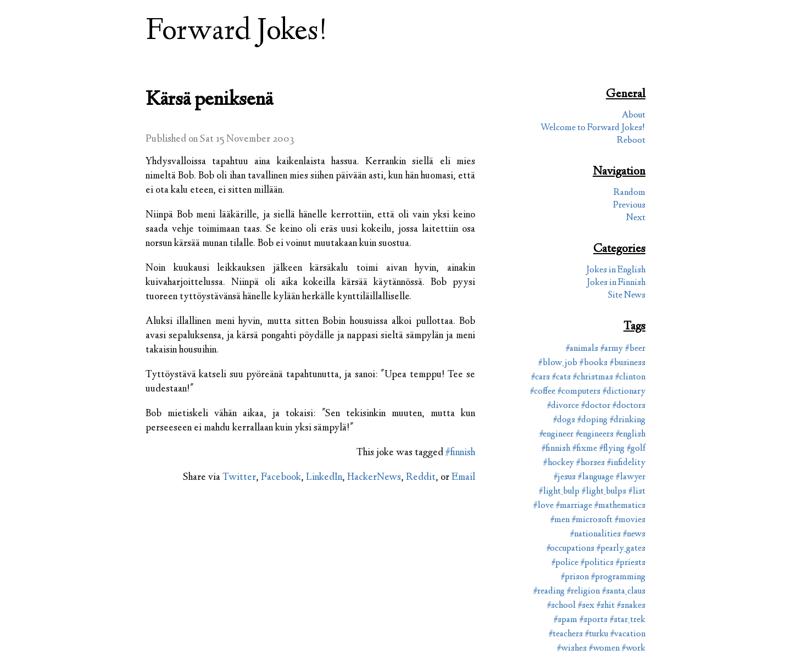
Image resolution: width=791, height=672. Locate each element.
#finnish (460, 453)
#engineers (595, 435)
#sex (586, 606)
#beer (635, 349)
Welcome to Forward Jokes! (593, 128)
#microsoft (592, 520)
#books (594, 363)
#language (596, 477)
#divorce (563, 406)
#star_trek (628, 620)
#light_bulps (604, 492)
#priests (631, 563)
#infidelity (626, 463)
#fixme (585, 449)
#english (631, 435)
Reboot (631, 141)
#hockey (559, 463)
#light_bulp (559, 492)
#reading (549, 592)
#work (634, 649)
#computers (579, 392)
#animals (582, 349)
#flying (612, 449)
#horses (591, 463)
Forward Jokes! (237, 32)
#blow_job (558, 363)
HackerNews (374, 478)
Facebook (281, 478)
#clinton (630, 377)
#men (560, 520)
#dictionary (624, 392)
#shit (606, 606)
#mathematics (620, 506)
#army (612, 349)
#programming (618, 577)
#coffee (543, 392)
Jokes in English (616, 270)
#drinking (628, 420)
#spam (566, 620)
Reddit (421, 478)
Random (630, 193)
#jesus (565, 477)
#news (634, 534)
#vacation (628, 634)
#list (637, 492)
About (634, 116)
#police (565, 563)
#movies (630, 520)
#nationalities (595, 534)
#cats (561, 377)
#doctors (629, 406)
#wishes (572, 649)
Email (463, 478)
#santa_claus (624, 592)
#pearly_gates (621, 549)
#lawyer (631, 477)
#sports (594, 620)
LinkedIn (324, 478)
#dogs (564, 420)
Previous (629, 206)
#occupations (570, 549)
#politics (597, 563)
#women (604, 649)
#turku (597, 634)
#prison (575, 577)
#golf (636, 449)
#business (628, 363)
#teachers (566, 634)
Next (636, 218)
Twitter (239, 478)
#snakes (631, 606)
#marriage (574, 506)
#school (561, 606)
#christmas (593, 377)
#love (544, 506)
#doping (592, 420)
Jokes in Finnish (616, 283)
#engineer (556, 435)
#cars (541, 377)
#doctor (596, 406)
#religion (583, 592)
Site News (627, 296)
